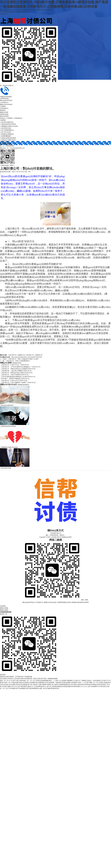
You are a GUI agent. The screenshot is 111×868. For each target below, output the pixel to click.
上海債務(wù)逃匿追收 (7, 134)
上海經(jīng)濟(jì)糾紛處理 (8, 138)
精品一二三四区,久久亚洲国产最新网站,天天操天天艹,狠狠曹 (67, 681)
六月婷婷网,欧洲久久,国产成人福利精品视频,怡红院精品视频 (52, 686)
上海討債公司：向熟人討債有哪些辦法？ (18, 361)
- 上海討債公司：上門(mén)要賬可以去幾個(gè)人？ (20, 367)
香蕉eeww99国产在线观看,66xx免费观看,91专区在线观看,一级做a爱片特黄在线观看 (45, 683)
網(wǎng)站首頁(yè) (6, 100)
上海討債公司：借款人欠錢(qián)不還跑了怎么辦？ (24, 359)
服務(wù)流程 (4, 112)
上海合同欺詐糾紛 (6, 128)
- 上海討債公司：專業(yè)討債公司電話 (16, 373)
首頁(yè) (3, 118)
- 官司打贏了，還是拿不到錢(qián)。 (15, 379)
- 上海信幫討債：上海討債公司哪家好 (16, 371)
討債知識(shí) (4, 14)
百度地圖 (18, 12)
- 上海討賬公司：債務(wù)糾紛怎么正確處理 (18, 369)
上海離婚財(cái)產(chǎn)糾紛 (9, 126)
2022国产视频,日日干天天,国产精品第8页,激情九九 (17, 686)
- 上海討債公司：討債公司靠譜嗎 (14, 375)
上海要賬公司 (21, 355)
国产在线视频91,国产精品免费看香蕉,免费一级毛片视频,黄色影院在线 (38, 688)
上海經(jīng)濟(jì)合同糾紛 (8, 124)
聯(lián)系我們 (4, 116)
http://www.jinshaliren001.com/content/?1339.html (27, 357)
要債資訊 (3, 110)
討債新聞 (3, 106)
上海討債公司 (12, 355)
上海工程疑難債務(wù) (7, 130)
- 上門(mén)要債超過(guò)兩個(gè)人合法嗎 (18, 377)
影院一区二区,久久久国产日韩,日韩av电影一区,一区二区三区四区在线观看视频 (24, 681)
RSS (1, 12)
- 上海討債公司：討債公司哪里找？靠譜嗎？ (18, 383)
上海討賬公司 (29, 355)
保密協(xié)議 (4, 114)
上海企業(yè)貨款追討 (7, 122)
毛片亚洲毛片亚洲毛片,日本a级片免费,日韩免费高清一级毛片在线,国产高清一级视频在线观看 (29, 679)
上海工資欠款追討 (6, 132)
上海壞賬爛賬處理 (6, 136)
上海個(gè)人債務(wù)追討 (8, 140)
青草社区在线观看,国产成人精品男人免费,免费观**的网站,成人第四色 (37, 684)
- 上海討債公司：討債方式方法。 (14, 365)
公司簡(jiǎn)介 (4, 102)
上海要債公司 (38, 355)
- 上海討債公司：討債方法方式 (14, 381)
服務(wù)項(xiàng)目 (6, 104)
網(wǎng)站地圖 (9, 12)
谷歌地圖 (24, 12)
